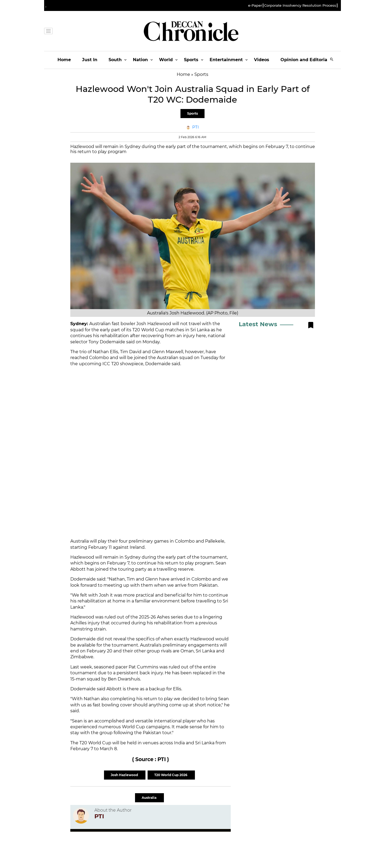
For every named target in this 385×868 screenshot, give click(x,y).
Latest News (258, 324)
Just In (90, 60)
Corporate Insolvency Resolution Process (300, 5)
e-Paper (255, 5)
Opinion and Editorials (306, 60)
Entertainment (226, 60)
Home (64, 60)
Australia (149, 798)
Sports (191, 60)
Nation (140, 60)
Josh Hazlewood (125, 775)
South (115, 60)
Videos (262, 60)
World (166, 60)
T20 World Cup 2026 (171, 775)
